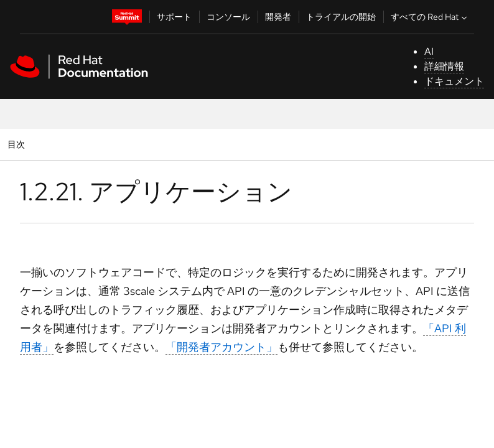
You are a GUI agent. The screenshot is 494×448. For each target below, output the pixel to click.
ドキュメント (454, 81)
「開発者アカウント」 (221, 347)
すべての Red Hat (430, 17)
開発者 (278, 17)
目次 (18, 144)
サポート (174, 17)
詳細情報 (444, 66)
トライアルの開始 (341, 17)
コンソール (228, 17)
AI (429, 51)
